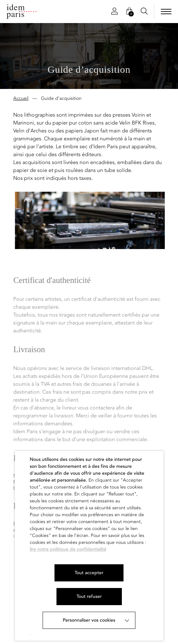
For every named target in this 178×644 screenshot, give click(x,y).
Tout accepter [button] (89, 573)
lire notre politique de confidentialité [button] (68, 549)
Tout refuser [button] (89, 596)
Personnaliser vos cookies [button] (89, 620)
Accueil (21, 99)
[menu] (166, 12)
